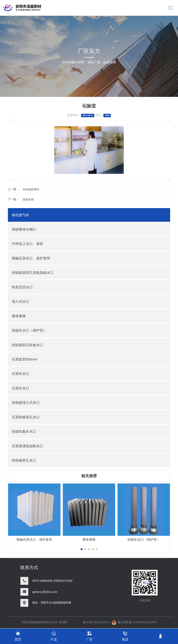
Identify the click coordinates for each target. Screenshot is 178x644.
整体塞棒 (19, 316)
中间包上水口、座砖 (27, 244)
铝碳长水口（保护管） (29, 330)
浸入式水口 (21, 301)
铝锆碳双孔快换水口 (27, 345)
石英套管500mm (25, 359)
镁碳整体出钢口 (24, 229)
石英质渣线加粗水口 (27, 446)
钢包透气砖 (21, 215)
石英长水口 (21, 374)
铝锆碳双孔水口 (24, 460)
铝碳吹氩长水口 (24, 431)
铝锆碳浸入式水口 (26, 402)
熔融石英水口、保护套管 (31, 258)
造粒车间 (28, 200)
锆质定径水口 (22, 287)
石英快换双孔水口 (26, 417)
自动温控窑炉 (31, 189)
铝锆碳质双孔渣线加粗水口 (33, 273)
